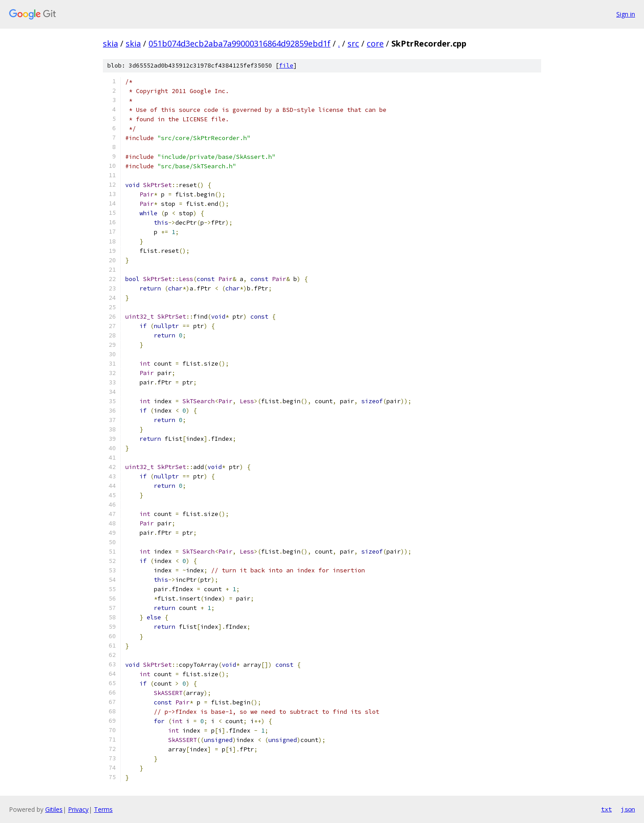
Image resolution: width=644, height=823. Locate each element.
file (286, 66)
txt (606, 809)
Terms (103, 809)
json (628, 809)
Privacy (78, 809)
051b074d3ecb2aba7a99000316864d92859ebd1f (239, 43)
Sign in (626, 14)
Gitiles (54, 809)
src (353, 43)
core (375, 43)
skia (110, 43)
